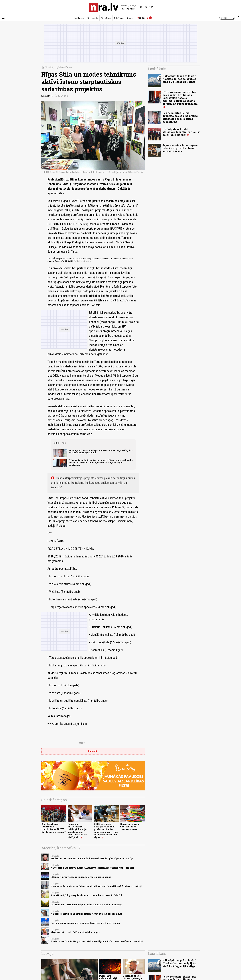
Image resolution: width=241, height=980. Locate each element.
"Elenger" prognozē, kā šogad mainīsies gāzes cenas (81, 877)
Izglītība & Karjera (64, 67)
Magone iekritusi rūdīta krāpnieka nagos (75, 932)
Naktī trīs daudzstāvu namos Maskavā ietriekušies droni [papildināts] (92, 868)
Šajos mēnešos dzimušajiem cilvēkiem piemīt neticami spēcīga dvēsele (180, 148)
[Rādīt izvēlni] (3, 18)
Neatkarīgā (79, 18)
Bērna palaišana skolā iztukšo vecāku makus (129, 827)
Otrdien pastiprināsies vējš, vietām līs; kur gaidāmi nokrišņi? (87, 905)
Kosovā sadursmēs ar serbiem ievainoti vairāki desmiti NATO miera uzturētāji (96, 886)
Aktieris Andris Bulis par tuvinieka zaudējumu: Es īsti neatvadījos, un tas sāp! (97, 941)
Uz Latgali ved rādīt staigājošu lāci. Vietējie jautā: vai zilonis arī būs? (181, 132)
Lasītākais (157, 69)
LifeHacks (119, 18)
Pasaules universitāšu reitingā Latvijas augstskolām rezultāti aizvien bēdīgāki (78, 831)
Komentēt (93, 751)
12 (80, 837)
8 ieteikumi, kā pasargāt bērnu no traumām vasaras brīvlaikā (86, 895)
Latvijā (49, 67)
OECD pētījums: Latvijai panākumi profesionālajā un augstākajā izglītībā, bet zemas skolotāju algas (106, 831)
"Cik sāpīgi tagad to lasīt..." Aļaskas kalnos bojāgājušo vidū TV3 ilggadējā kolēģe (179, 79)
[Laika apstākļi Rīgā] (146, 7)
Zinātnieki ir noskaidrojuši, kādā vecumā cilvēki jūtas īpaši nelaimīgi (92, 859)
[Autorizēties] (238, 18)
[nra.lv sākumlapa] (104, 7)
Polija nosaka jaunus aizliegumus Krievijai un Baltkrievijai (85, 923)
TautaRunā (106, 18)
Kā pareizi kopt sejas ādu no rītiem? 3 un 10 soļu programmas (86, 914)
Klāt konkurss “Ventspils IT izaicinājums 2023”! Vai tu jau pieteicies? (53, 828)
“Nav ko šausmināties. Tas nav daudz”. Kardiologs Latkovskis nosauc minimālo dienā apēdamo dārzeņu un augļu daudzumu (101, 463)
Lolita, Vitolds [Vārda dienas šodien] (128, 9)
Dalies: (82, 743)
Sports (130, 18)
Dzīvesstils (93, 18)
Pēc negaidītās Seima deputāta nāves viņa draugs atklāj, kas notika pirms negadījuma (101, 451)
